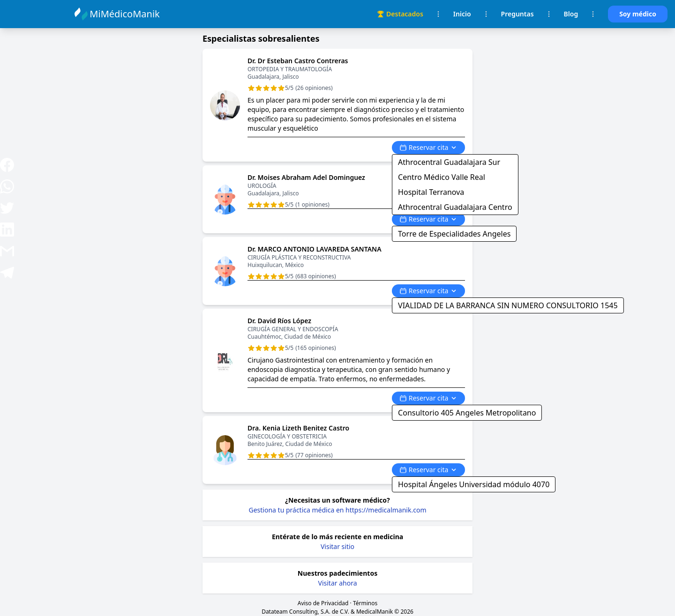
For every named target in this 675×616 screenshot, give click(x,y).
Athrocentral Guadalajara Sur (449, 162)
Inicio (462, 14)
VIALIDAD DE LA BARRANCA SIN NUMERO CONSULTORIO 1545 (508, 305)
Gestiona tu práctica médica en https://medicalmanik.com (338, 510)
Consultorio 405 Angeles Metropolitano (467, 413)
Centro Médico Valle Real (442, 177)
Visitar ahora (338, 583)
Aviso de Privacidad (323, 603)
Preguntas (517, 14)
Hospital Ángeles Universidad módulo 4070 (474, 484)
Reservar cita (428, 147)
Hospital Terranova (431, 192)
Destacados (400, 14)
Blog (571, 14)
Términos (365, 603)
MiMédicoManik (126, 14)
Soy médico (638, 14)
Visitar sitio (337, 546)
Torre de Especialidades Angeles (454, 234)
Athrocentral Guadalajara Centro (455, 207)
